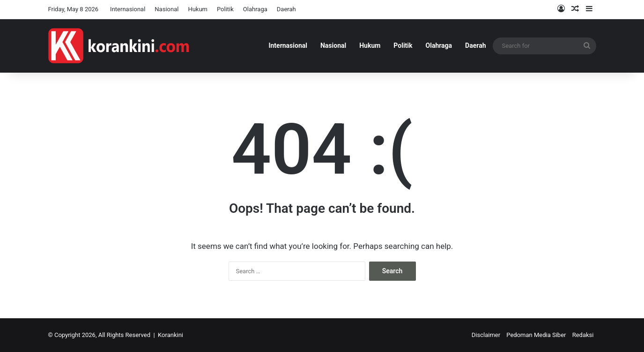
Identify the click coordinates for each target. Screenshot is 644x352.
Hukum (198, 9)
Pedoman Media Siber (536, 335)
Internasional (128, 9)
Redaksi (583, 335)
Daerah (286, 9)
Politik (225, 9)
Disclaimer (486, 335)
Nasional (167, 9)
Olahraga (255, 9)
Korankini (170, 335)
